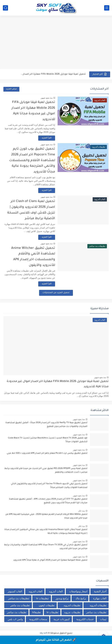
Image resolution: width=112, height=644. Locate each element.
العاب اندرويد (35, 591)
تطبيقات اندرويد (72, 605)
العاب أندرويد (56, 591)
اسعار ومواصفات (78, 591)
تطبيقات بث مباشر (96, 612)
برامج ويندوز (62, 598)
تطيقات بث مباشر (17, 612)
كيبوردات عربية (62, 619)
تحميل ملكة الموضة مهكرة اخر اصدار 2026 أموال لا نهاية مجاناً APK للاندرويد (50, 560)
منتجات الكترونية (38, 619)
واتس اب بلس (15, 619)
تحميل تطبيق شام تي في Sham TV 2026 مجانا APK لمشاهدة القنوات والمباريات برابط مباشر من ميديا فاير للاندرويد (46, 547)
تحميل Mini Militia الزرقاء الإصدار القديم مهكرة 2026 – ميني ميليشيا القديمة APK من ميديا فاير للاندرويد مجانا (46, 516)
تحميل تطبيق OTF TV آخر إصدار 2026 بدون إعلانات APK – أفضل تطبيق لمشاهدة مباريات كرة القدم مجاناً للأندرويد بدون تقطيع (48, 501)
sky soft (44, 633)
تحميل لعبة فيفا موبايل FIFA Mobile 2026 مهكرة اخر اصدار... (53, 74)
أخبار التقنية (100, 591)
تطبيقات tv (52, 612)
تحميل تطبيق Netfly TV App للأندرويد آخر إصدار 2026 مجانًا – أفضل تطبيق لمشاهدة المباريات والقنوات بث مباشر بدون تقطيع (46, 425)
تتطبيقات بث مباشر (19, 598)
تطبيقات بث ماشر (20, 605)
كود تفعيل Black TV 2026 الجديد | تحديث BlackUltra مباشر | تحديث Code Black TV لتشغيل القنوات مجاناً (48, 440)
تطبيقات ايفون (47, 605)
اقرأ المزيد (47, 138)
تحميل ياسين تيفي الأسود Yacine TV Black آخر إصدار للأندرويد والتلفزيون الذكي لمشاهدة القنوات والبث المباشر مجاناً (49, 486)
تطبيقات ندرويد (72, 612)
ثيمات (103, 619)
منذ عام (82, 511)
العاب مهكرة (100, 598)
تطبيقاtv (37, 612)
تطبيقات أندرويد (98, 605)
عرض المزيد (11, 89)
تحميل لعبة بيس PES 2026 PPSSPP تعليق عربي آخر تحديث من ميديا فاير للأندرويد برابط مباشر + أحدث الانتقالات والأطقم (46, 470)
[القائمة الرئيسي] (107, 8)
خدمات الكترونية (85, 619)
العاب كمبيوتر (15, 591)
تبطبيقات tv (42, 598)
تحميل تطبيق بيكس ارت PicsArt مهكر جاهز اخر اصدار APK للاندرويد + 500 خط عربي (47, 453)
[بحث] (5, 8)
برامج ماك (81, 598)
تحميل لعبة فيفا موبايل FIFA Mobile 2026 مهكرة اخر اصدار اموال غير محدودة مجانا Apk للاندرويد (58, 384)
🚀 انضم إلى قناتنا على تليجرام (56, 640)
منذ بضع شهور (47, 98)
